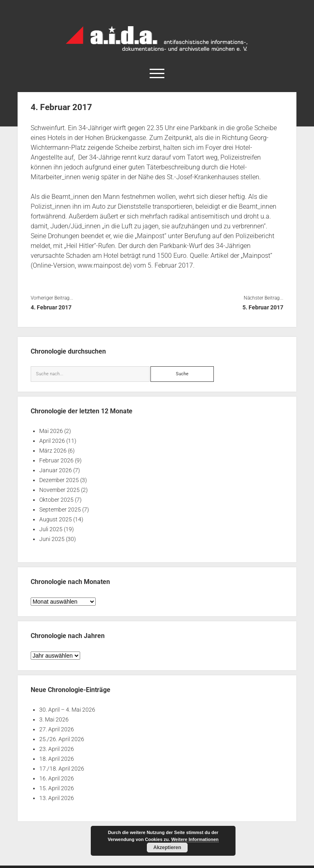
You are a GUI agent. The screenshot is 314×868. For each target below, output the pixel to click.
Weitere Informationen (195, 839)
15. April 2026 (57, 788)
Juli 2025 (51, 529)
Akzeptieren (167, 848)
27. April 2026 (57, 729)
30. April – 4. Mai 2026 (67, 710)
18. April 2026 (57, 759)
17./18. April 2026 (62, 769)
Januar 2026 (56, 470)
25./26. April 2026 (62, 739)
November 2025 (59, 490)
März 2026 (53, 451)
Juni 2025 (52, 539)
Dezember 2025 (59, 480)
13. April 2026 (57, 798)
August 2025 (56, 519)
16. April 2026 (57, 778)
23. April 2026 (57, 749)
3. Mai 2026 (54, 719)
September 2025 (60, 510)
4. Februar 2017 (51, 307)
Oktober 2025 (56, 500)
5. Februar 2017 (263, 307)
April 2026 (52, 441)
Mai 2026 (51, 431)
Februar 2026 (56, 460)
